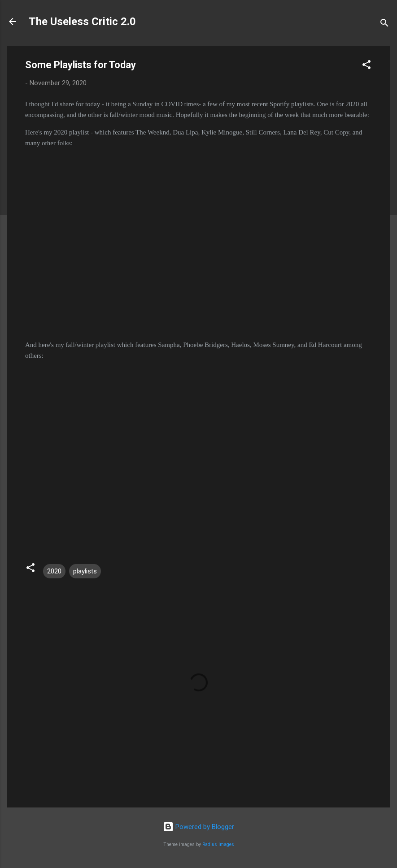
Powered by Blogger (198, 827)
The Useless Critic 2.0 (82, 22)
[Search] (384, 24)
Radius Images (218, 844)
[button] (366, 66)
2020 (54, 571)
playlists (85, 571)
